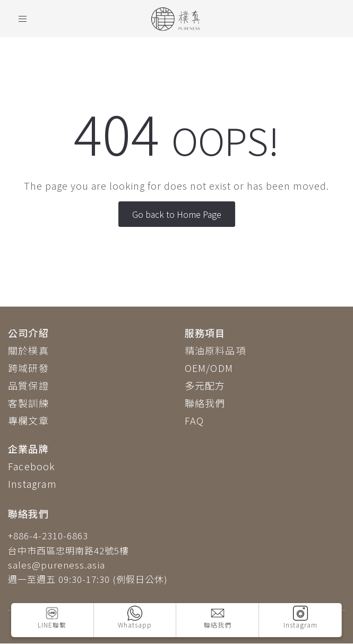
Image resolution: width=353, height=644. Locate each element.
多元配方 (205, 385)
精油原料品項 (215, 350)
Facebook (32, 466)
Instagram (32, 484)
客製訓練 (28, 403)
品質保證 (28, 385)
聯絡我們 (205, 403)
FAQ (195, 420)
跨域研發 (28, 368)
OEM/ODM (209, 368)
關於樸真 (28, 350)
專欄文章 (28, 420)
